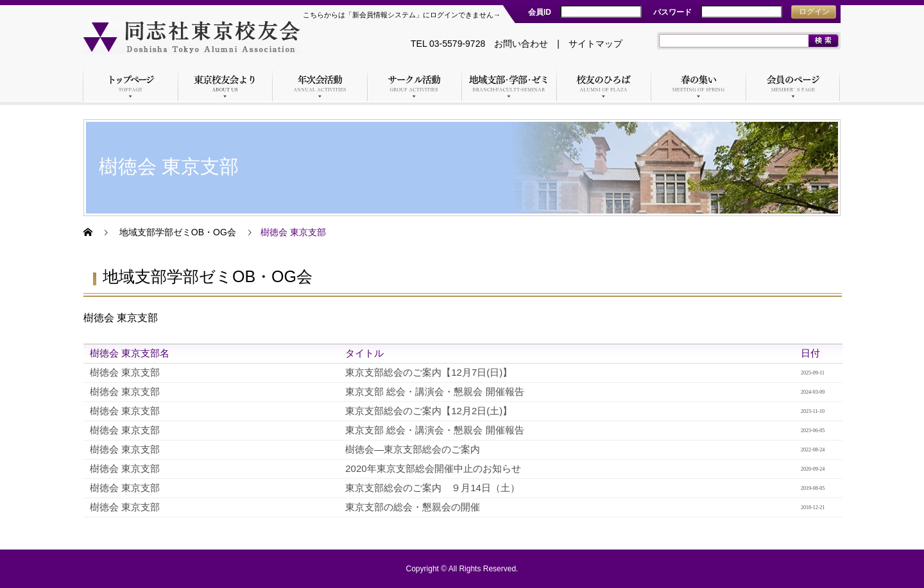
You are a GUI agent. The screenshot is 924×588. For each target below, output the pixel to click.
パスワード (672, 12)
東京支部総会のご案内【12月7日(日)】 (429, 372)
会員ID (540, 12)
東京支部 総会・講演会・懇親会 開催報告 (434, 391)
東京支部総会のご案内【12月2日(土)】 (429, 411)
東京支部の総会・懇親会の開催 (413, 507)
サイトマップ (595, 44)
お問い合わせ (521, 44)
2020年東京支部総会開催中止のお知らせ (433, 468)
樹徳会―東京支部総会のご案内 (413, 449)
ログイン (814, 12)
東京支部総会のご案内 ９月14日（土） (432, 488)
